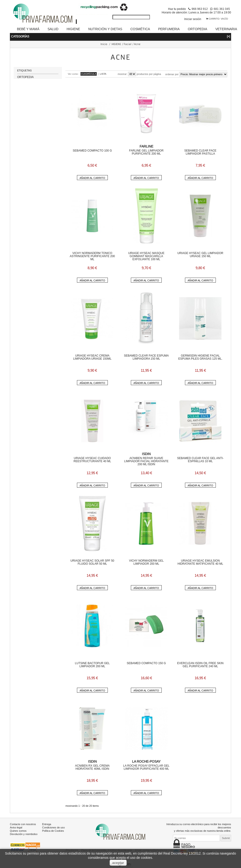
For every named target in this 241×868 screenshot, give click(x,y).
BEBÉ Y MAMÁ (28, 29)
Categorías (120, 36)
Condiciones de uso (53, 827)
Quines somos (18, 831)
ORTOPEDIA (197, 29)
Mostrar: (123, 74)
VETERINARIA (226, 29)
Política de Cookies (53, 831)
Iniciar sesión (193, 19)
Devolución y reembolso (24, 834)
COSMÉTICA (140, 29)
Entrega (47, 824)
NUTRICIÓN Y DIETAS (105, 29)
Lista (103, 74)
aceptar (118, 863)
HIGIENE (73, 29)
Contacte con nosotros (23, 824)
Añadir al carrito (92, 178)
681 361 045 (222, 9)
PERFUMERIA (169, 29)
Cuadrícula (89, 74)
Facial (128, 44)
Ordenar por (172, 74)
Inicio (104, 44)
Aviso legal (16, 827)
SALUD (53, 29)
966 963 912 (200, 9)
